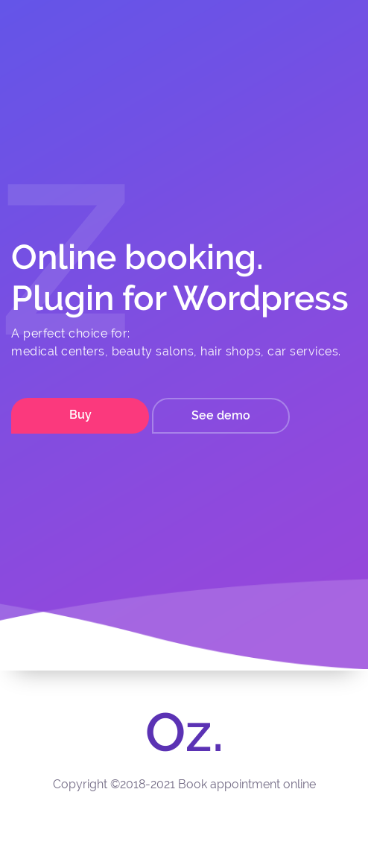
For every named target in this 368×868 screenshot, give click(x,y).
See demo (221, 415)
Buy (80, 415)
